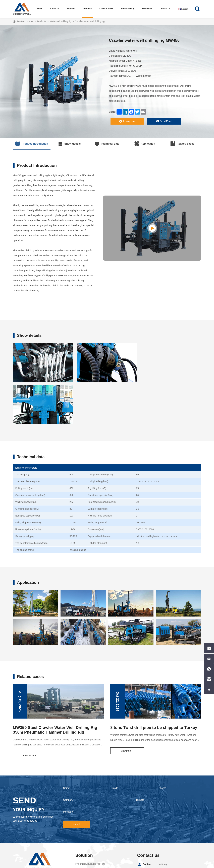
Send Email (164, 121)
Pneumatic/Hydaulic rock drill (90, 821)
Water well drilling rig (60, 21)
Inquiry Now (127, 121)
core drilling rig (83, 841)
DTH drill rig (82, 831)
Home (40, 9)
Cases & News (106, 9)
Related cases (182, 144)
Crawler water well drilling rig (90, 21)
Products (87, 9)
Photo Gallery (128, 9)
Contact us (165, 9)
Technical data (107, 144)
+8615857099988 (166, 827)
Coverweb (99, 865)
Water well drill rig (85, 836)
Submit (77, 782)
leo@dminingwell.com (168, 833)
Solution (71, 9)
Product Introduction (32, 144)
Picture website (191, 865)
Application (145, 144)
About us (55, 9)
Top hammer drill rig (86, 826)
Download (147, 9)
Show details (69, 144)
